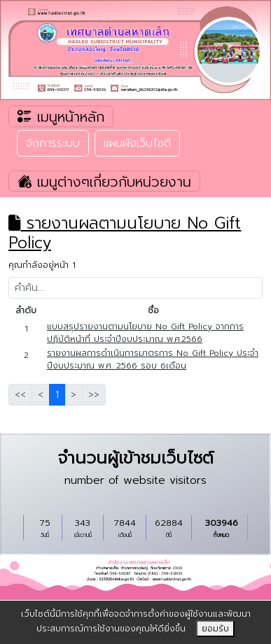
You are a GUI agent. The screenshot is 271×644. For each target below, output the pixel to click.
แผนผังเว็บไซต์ (137, 143)
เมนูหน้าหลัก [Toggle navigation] (61, 117)
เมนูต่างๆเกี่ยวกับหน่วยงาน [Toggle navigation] (104, 181)
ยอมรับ (215, 629)
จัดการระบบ (53, 143)
